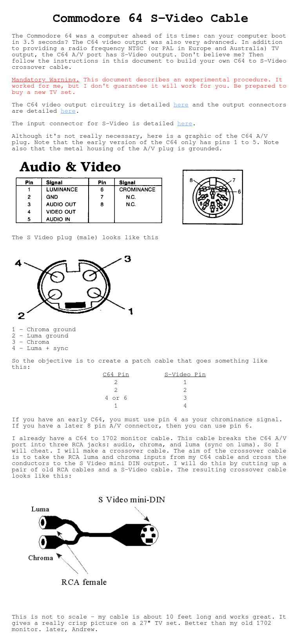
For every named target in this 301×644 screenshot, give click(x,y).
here (181, 105)
